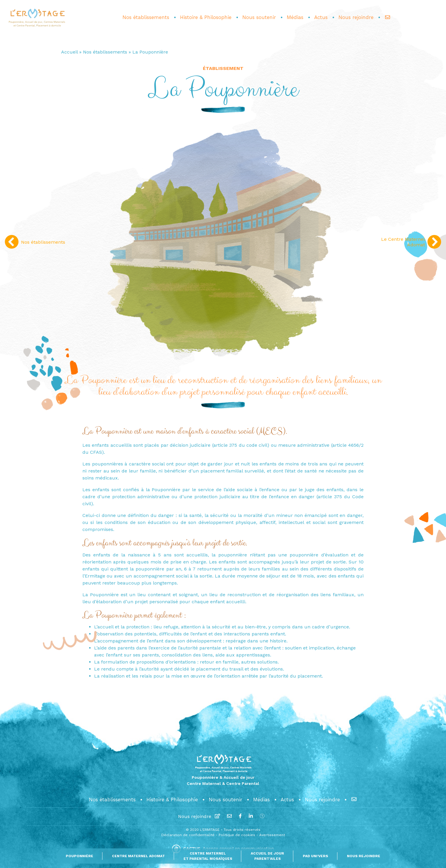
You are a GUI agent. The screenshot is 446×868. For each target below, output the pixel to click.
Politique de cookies (237, 835)
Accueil (69, 52)
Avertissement (272, 835)
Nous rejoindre (195, 816)
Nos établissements (105, 52)
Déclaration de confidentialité (189, 835)
